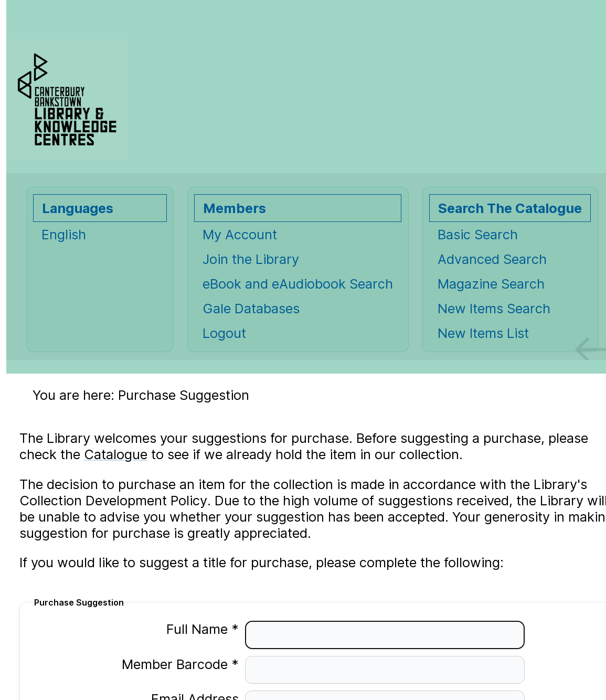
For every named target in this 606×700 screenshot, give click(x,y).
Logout (224, 333)
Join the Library (251, 259)
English (64, 234)
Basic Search (478, 234)
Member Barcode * (174, 664)
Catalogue (116, 454)
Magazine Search (491, 284)
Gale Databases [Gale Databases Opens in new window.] (251, 308)
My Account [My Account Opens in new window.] (240, 234)
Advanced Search (492, 259)
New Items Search (494, 308)
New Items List (483, 333)
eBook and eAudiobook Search (298, 284)
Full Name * (197, 629)
